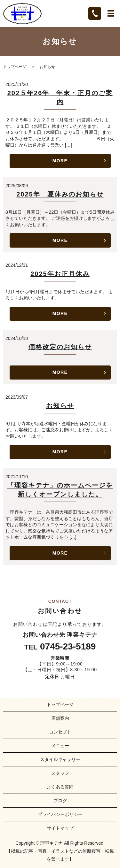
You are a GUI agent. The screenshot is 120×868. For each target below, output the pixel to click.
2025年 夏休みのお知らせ (60, 194)
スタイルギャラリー (60, 759)
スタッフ (60, 773)
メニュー (60, 746)
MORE (60, 161)
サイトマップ (60, 828)
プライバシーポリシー (60, 814)
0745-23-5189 (68, 647)
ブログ (60, 801)
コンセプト (60, 732)
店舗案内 (60, 718)
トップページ (15, 67)
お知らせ (60, 406)
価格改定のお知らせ (60, 347)
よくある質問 (60, 787)
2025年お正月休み (60, 274)
